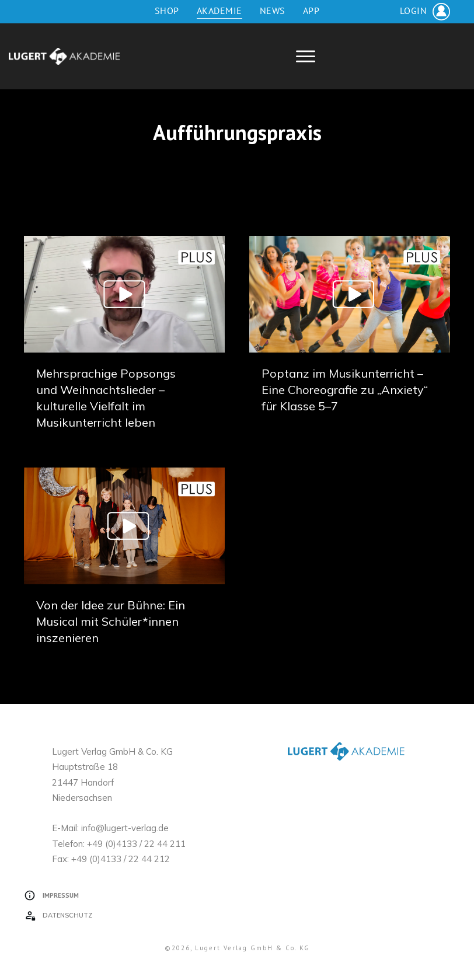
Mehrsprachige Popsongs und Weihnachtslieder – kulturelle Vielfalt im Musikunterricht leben (124, 339)
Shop (167, 11)
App (311, 11)
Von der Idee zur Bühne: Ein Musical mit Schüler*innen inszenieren (111, 621)
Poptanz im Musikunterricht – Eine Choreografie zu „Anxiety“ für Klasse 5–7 (345, 390)
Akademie (219, 11)
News (273, 11)
